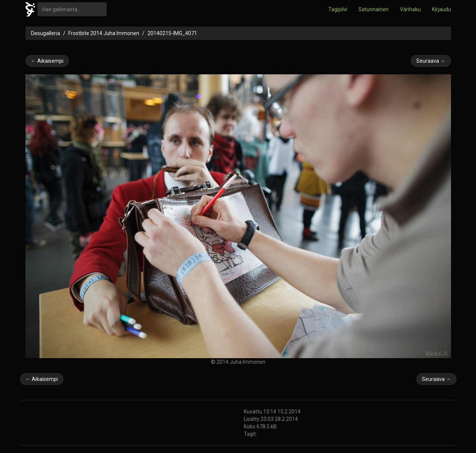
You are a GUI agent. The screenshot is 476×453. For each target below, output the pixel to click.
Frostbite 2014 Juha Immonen (104, 33)
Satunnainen (374, 9)
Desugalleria (46, 33)
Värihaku (410, 9)
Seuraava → (431, 61)
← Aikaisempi (47, 61)
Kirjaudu (441, 9)
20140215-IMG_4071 (172, 33)
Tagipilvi (338, 9)
